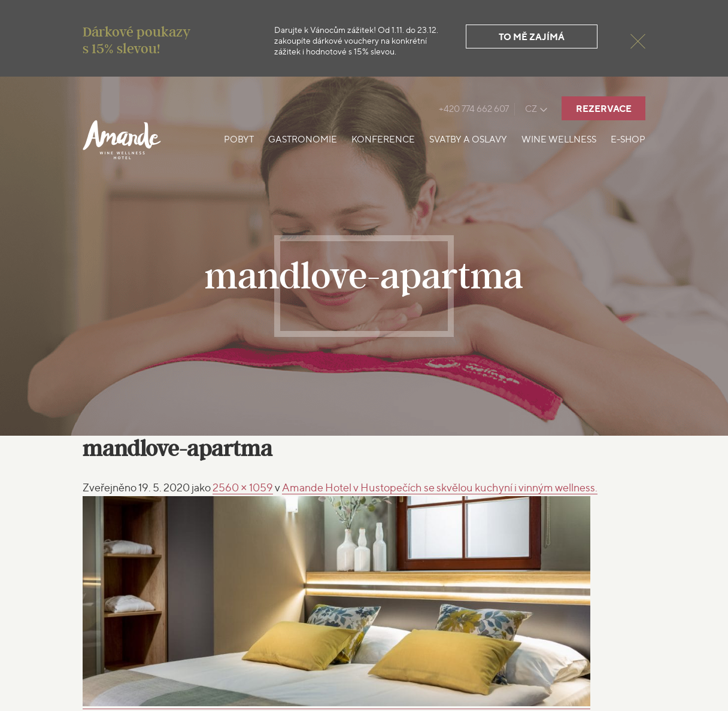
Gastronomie (303, 139)
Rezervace (604, 109)
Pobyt (239, 139)
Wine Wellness (559, 139)
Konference (383, 139)
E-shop (628, 139)
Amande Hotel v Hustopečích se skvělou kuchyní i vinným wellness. (440, 487)
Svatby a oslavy (468, 139)
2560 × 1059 (243, 487)
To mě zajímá (532, 37)
